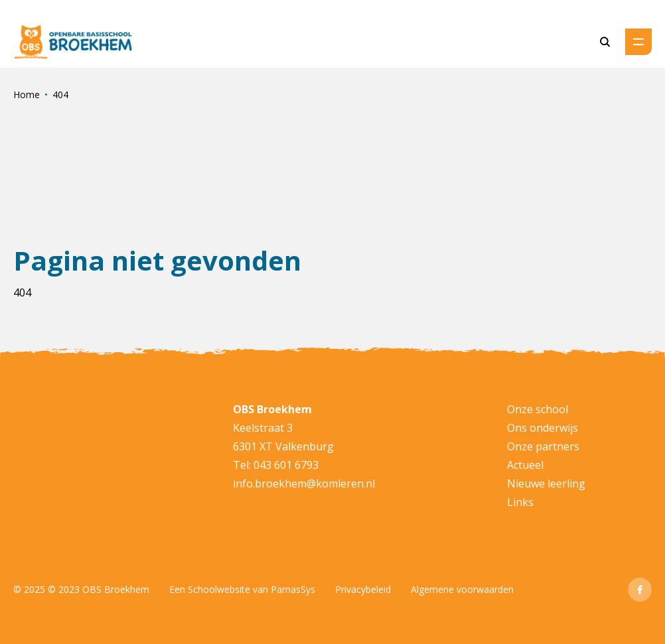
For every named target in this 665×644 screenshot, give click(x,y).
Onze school (538, 409)
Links (520, 502)
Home (27, 95)
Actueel (525, 465)
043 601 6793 (286, 465)
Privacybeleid (363, 589)
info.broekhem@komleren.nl (304, 483)
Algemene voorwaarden (462, 589)
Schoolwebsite (219, 589)
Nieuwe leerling (546, 483)
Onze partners (543, 446)
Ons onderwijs (543, 428)
